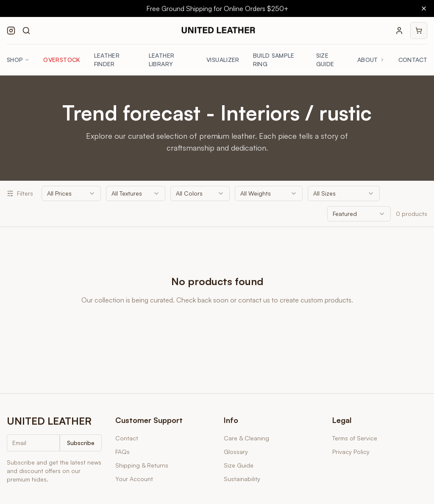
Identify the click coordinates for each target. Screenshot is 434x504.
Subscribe (81, 443)
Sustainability (242, 479)
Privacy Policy (351, 452)
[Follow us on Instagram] (11, 31)
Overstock (62, 60)
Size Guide (325, 60)
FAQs (122, 452)
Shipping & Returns (142, 465)
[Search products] (26, 31)
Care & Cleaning (246, 438)
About (371, 60)
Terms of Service (355, 438)
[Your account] (399, 31)
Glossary (236, 452)
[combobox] (71, 193)
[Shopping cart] (419, 31)
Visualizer (223, 60)
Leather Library (161, 60)
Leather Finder (107, 60)
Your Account (134, 479)
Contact (413, 60)
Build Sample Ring (274, 60)
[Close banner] (424, 8)
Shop (18, 60)
